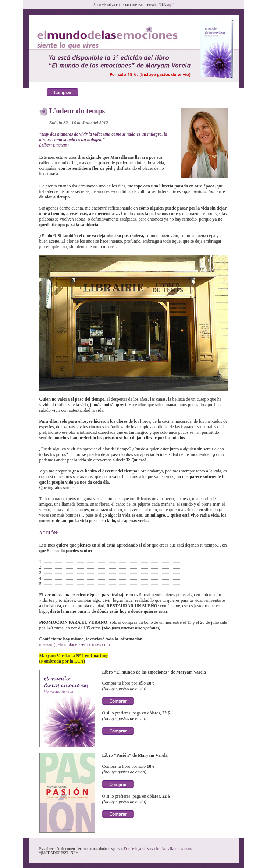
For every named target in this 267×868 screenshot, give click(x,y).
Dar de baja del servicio (141, 849)
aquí (170, 5)
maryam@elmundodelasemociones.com (75, 644)
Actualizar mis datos (177, 849)
